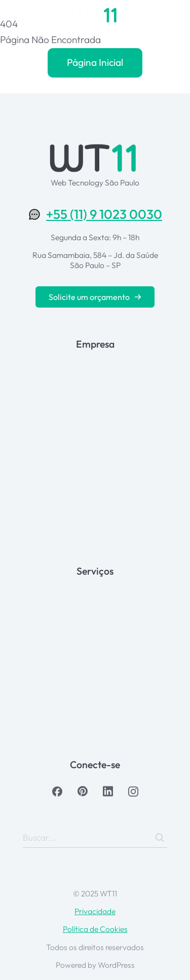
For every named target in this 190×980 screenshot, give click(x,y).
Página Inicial (95, 62)
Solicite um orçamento (95, 297)
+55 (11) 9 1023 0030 (104, 214)
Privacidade (95, 911)
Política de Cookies (95, 929)
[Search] (160, 838)
